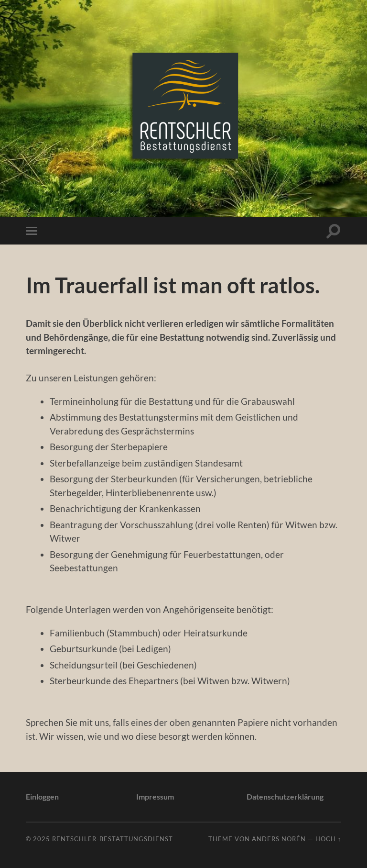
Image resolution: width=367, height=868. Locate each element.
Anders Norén (279, 839)
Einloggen (42, 796)
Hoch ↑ (328, 839)
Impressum (155, 796)
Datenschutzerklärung (285, 796)
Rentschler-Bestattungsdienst (113, 839)
